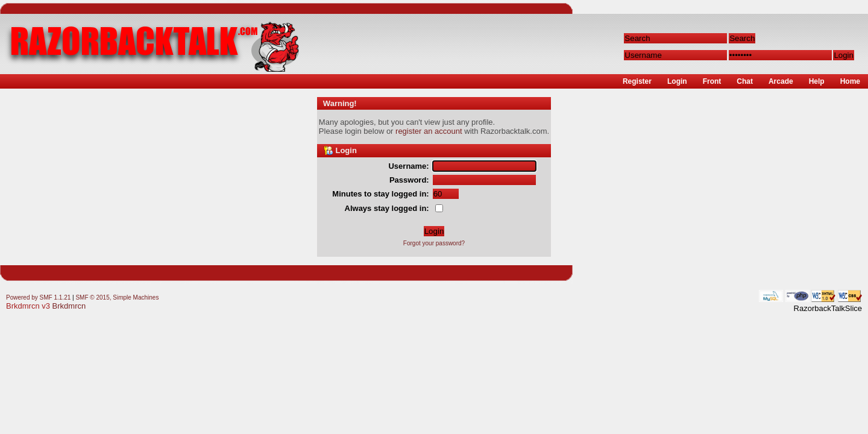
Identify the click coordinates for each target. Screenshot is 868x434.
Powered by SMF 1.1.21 (38, 297)
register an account (429, 131)
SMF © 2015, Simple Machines (117, 297)
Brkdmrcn (69, 306)
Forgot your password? (434, 243)
